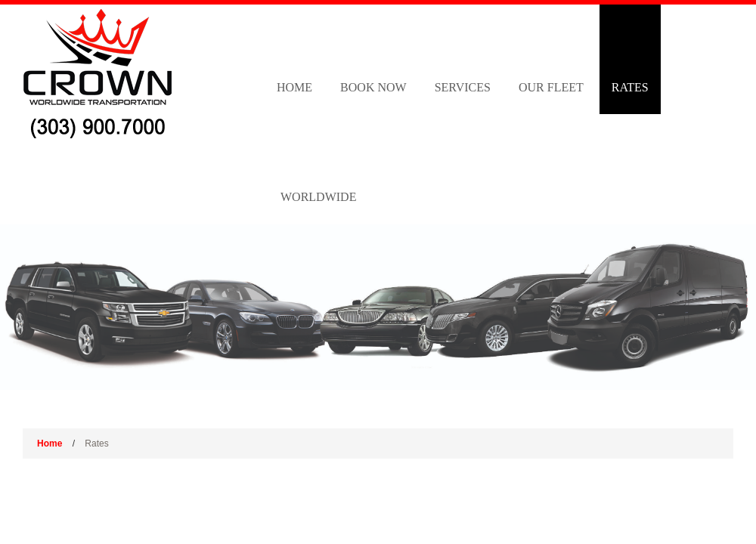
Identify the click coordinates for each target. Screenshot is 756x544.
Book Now (373, 87)
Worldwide (318, 197)
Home (294, 87)
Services (463, 87)
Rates (630, 87)
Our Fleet (551, 87)
